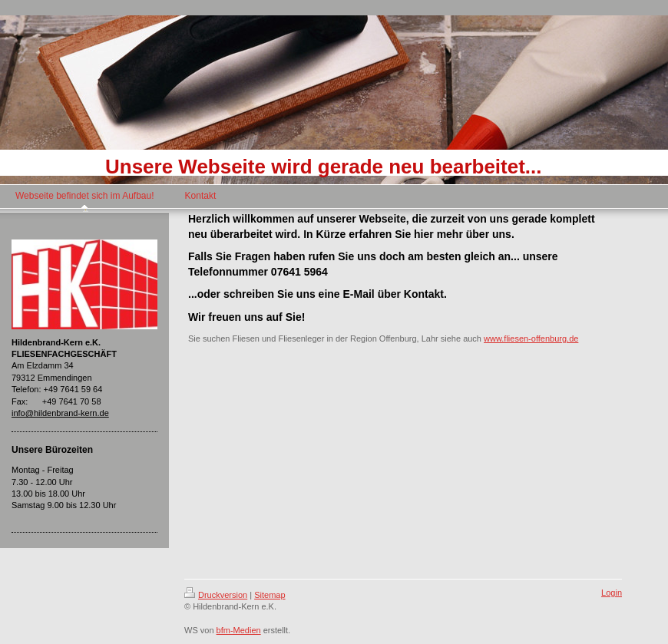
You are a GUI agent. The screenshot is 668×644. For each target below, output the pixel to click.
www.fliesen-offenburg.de (531, 339)
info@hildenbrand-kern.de (60, 413)
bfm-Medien (239, 630)
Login (612, 593)
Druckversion (216, 595)
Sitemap (270, 595)
